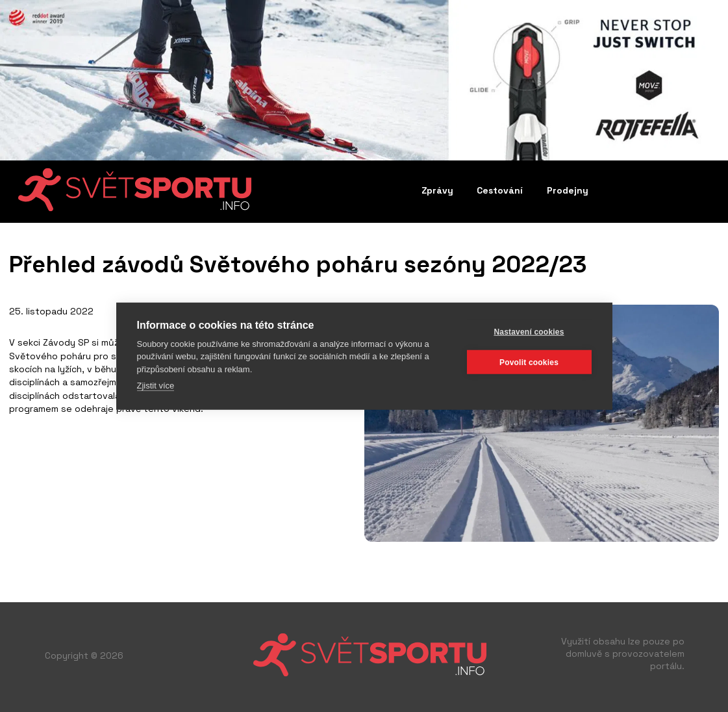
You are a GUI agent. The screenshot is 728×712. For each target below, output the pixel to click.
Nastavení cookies (529, 331)
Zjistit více (156, 386)
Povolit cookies (529, 362)
